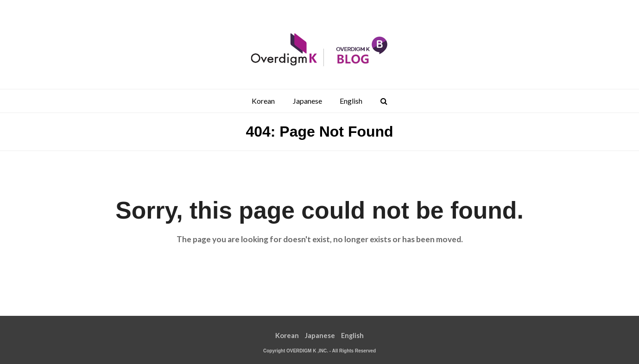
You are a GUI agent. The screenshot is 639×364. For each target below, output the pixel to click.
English (352, 335)
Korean (287, 335)
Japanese (320, 335)
